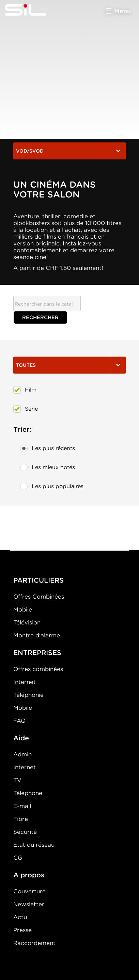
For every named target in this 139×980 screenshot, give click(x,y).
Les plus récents (48, 448)
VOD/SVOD (69, 151)
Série (26, 409)
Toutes (69, 365)
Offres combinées (38, 669)
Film (25, 390)
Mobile (23, 609)
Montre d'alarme (37, 635)
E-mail (22, 806)
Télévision (27, 622)
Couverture (29, 891)
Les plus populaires (52, 486)
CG (18, 858)
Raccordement (34, 943)
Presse (22, 930)
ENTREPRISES (37, 653)
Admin (22, 754)
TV (17, 780)
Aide (21, 738)
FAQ (19, 721)
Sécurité (25, 832)
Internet (25, 682)
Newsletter (29, 904)
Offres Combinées (39, 597)
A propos (29, 875)
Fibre (21, 819)
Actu (20, 917)
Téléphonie (28, 695)
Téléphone (28, 793)
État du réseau (34, 845)
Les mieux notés (48, 467)
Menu (122, 11)
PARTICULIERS (38, 580)
